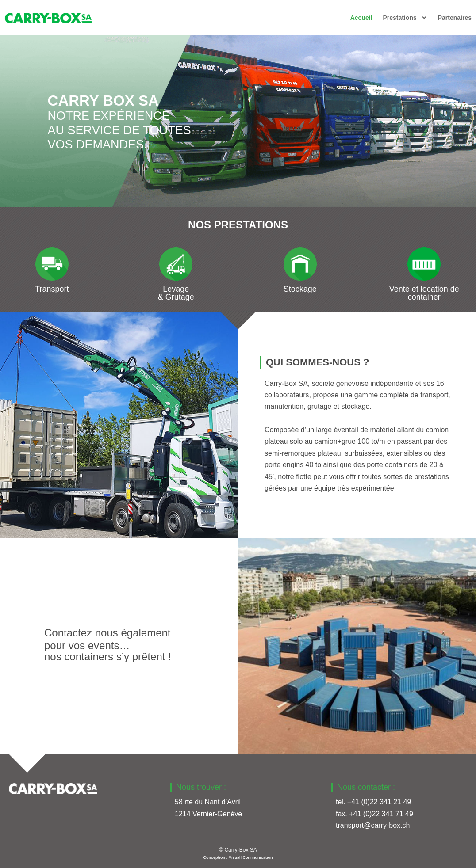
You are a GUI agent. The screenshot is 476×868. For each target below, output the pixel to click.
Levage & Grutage (176, 293)
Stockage (300, 289)
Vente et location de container (424, 293)
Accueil (361, 18)
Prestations (405, 18)
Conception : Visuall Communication (238, 857)
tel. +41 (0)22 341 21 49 (373, 802)
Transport (52, 289)
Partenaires (455, 18)
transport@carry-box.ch (373, 825)
